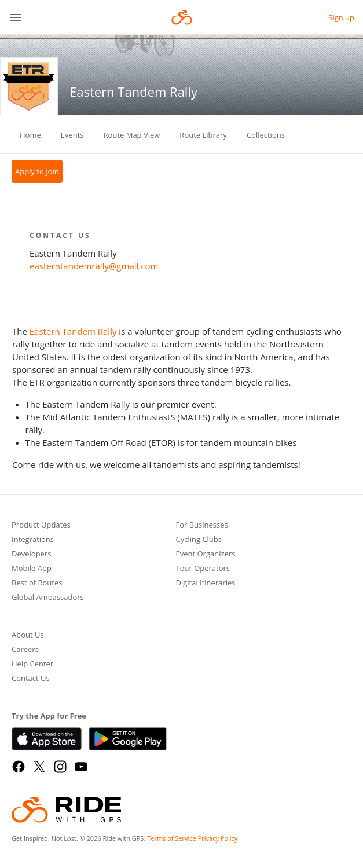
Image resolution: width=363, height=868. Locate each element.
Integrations (33, 540)
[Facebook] (19, 767)
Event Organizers (206, 554)
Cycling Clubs (199, 540)
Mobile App (32, 569)
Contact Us (31, 679)
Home (30, 135)
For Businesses (202, 525)
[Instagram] (60, 767)
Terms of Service (172, 838)
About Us (28, 636)
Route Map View (132, 135)
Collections (266, 135)
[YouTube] (81, 767)
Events (72, 135)
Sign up (341, 17)
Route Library (203, 135)
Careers (25, 650)
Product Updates (41, 525)
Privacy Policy (218, 838)
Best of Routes (37, 583)
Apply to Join (37, 171)
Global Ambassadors (48, 598)
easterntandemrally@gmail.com (94, 266)
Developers (31, 554)
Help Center (32, 664)
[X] (39, 767)
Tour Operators (203, 569)
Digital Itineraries (206, 583)
